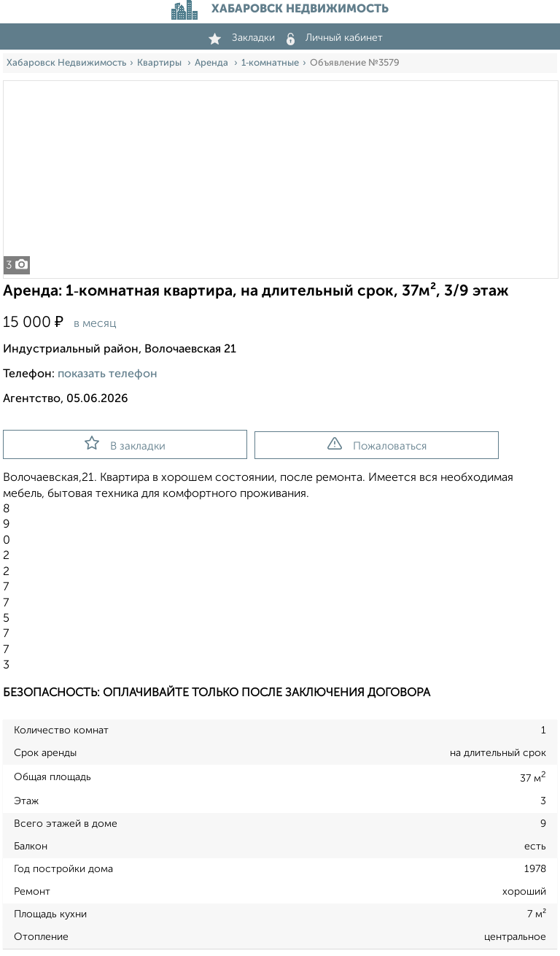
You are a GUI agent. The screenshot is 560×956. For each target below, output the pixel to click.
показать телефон (108, 374)
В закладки (125, 444)
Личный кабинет (335, 38)
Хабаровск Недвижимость (66, 63)
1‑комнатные (270, 63)
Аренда (213, 63)
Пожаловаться (377, 444)
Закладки (242, 38)
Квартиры (160, 63)
